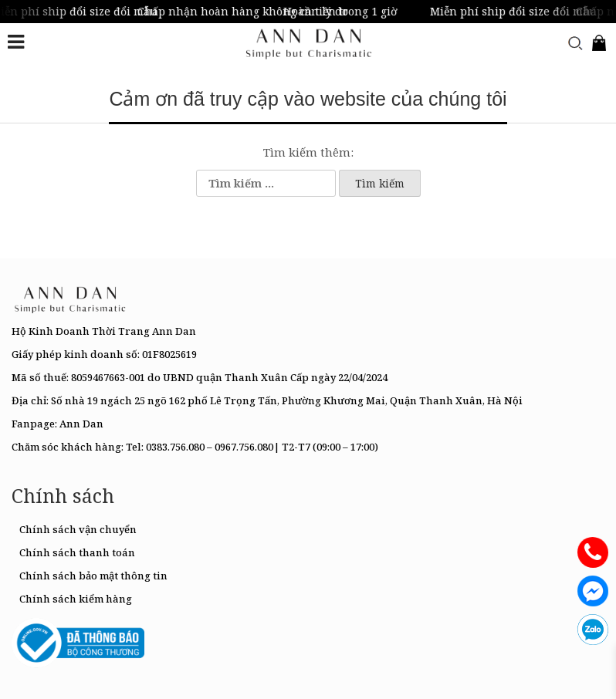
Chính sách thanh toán (77, 552)
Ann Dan (81, 424)
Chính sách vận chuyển (78, 529)
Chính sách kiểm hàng (76, 599)
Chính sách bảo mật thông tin (93, 576)
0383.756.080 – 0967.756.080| (213, 447)
